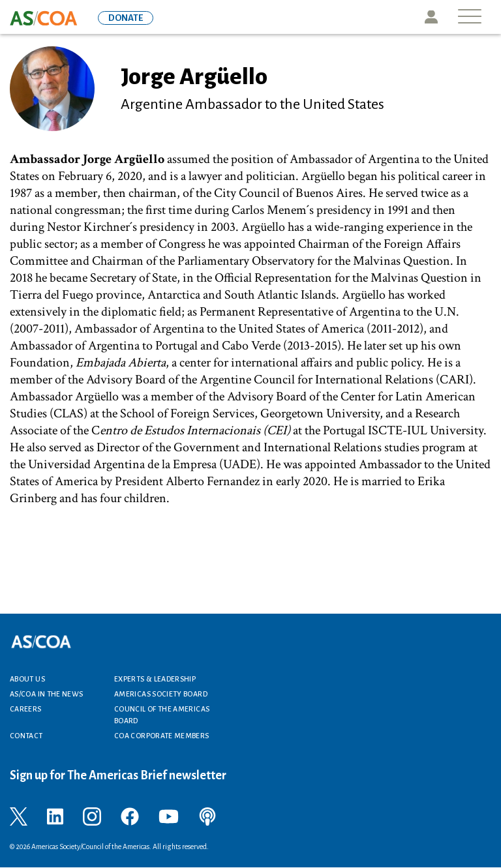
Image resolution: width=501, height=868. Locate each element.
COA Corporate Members (162, 736)
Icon (431, 17)
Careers (26, 709)
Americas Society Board (161, 694)
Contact (26, 736)
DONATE (126, 18)
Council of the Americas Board (162, 715)
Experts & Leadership (155, 679)
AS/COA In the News (46, 694)
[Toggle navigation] (470, 17)
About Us (27, 679)
